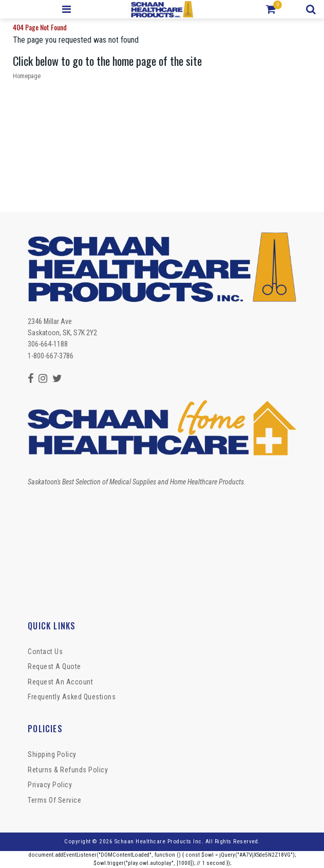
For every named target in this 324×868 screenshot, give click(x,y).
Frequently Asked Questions (72, 697)
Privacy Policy (50, 785)
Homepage (27, 76)
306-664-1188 (48, 344)
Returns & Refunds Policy (68, 770)
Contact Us (45, 652)
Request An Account (60, 682)
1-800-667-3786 (51, 356)
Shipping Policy (52, 754)
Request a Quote (54, 666)
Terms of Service (54, 800)
